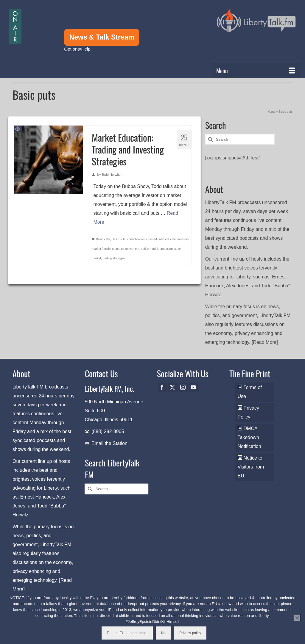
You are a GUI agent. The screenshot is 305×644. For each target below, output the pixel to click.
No (163, 633)
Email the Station (109, 443)
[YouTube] (194, 387)
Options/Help (77, 49)
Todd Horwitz (111, 175)
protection (166, 249)
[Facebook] (163, 387)
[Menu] (256, 70)
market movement (127, 249)
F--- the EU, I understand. (127, 633)
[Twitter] (173, 387)
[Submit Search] (210, 139)
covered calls (155, 239)
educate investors (177, 239)
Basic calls (103, 239)
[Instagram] (183, 387)
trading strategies (114, 258)
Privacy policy (190, 633)
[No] (297, 618)
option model (149, 249)
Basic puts (119, 239)
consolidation (136, 239)
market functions (103, 249)
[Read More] (265, 342)
